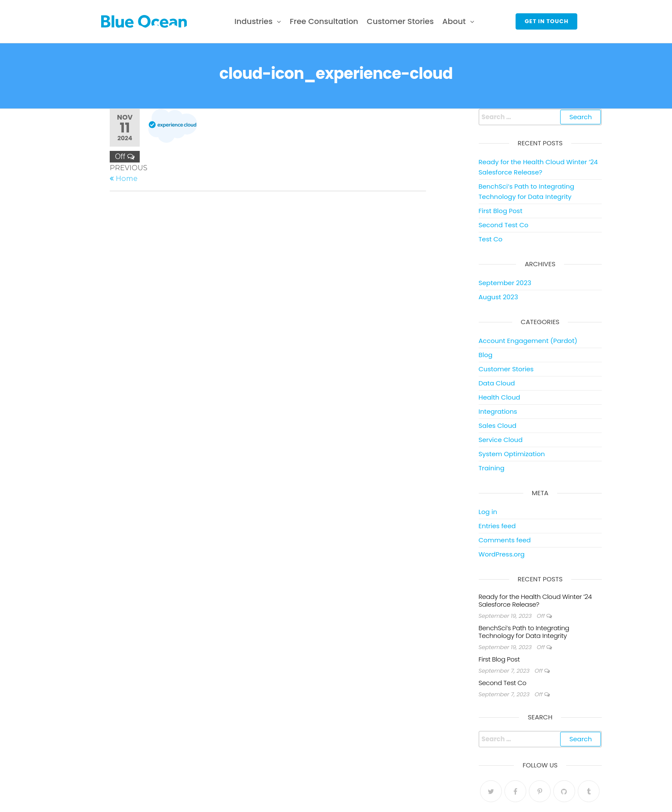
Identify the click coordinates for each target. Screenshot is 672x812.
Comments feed (505, 540)
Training (492, 468)
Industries (253, 21)
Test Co (491, 239)
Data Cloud (497, 383)
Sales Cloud (498, 426)
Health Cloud (499, 397)
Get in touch (546, 21)
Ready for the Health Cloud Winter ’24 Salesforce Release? (535, 600)
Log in (488, 512)
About (454, 21)
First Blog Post (501, 211)
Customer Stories (400, 21)
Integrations (498, 411)
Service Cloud (501, 440)
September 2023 (505, 283)
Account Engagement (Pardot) (528, 341)
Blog (486, 355)
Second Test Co (504, 225)
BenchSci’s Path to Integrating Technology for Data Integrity (524, 632)
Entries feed (497, 526)
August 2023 (498, 297)
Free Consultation (324, 21)
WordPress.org (502, 554)
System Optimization (512, 454)
